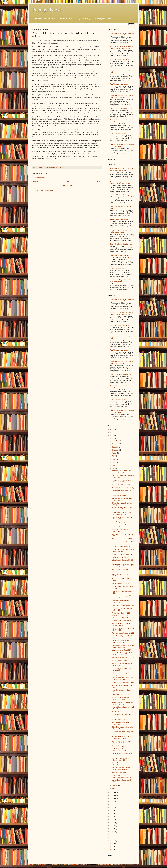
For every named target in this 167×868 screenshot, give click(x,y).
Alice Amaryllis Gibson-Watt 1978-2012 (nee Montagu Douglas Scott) (122, 34)
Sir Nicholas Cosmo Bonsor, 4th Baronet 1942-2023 (121, 481)
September (115, 450)
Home (67, 181)
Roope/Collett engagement (120, 746)
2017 (112, 808)
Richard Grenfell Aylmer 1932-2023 (123, 661)
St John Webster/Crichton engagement (123, 682)
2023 (112, 438)
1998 (112, 850)
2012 (112, 823)
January (115, 789)
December (115, 441)
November (115, 444)
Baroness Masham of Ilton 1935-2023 (123, 658)
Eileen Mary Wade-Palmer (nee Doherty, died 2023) (121, 759)
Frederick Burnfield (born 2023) (121, 485)
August (114, 453)
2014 (112, 817)
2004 (112, 847)
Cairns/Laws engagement (119, 495)
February (115, 786)
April (114, 465)
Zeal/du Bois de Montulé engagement (123, 605)
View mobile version (67, 185)
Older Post (98, 181)
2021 (112, 795)
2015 (112, 814)
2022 (112, 792)
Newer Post (36, 181)
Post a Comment (40, 177)
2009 (112, 832)
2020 (112, 798)
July (113, 456)
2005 (112, 844)
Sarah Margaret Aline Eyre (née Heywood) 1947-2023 (121, 750)
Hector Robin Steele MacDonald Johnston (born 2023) (121, 737)
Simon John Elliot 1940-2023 (121, 695)
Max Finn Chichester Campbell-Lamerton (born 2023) (121, 769)
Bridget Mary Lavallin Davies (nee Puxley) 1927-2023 (122, 703)
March (114, 468)
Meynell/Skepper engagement (121, 522)
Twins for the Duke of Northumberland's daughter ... (121, 776)
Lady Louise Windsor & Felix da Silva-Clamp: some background (122, 96)
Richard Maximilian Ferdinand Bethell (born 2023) (121, 699)
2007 (112, 838)
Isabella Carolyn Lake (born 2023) (122, 719)
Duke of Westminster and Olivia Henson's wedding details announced (121, 121)
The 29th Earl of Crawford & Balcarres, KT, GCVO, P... (120, 617)
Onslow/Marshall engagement (121, 547)
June (114, 459)
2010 (112, 829)
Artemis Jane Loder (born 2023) (121, 650)
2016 (112, 811)
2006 (112, 841)
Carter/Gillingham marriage (118, 133)
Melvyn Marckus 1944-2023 (120, 584)
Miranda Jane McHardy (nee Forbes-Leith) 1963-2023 (123, 654)
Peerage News (47, 10)
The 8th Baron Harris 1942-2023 (122, 613)
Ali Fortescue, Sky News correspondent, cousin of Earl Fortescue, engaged (122, 47)
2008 (112, 835)
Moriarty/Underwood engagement (122, 554)
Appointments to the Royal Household (120, 530)
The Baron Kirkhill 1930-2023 (121, 557)
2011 (112, 826)
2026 (112, 429)
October (115, 447)
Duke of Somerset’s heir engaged (122, 621)
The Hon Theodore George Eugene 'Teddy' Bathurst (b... (122, 679)
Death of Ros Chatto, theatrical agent (121, 109)
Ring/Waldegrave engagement (119, 84)
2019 (112, 801)
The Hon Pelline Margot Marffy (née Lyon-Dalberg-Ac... (123, 646)
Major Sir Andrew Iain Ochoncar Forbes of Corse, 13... (122, 624)
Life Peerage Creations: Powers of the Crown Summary (123, 550)
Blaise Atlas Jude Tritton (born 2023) (123, 488)
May (114, 462)
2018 (112, 805)
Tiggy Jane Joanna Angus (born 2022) (123, 633)
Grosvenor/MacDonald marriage (120, 59)
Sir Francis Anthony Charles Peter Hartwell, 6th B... (122, 518)
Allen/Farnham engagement (120, 772)
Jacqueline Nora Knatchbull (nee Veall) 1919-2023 (122, 472)
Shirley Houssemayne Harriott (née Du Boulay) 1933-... (122, 642)
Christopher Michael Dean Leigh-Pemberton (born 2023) (122, 513)
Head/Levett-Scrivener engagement (122, 712)
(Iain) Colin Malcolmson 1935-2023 (123, 539)
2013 (112, 820)
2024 (112, 435)
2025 (112, 432)
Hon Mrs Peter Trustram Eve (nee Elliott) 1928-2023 (122, 742)
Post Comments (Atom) (48, 190)
